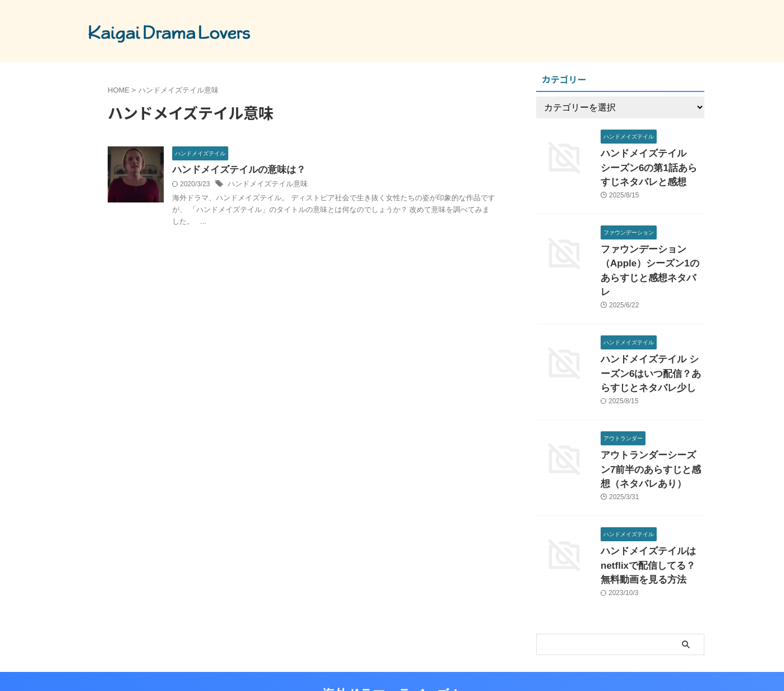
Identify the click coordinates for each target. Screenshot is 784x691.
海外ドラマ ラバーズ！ (392, 654)
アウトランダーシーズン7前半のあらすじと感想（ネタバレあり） (652, 438)
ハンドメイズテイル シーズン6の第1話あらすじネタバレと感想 (652, 165)
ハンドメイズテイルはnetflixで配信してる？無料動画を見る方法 (652, 529)
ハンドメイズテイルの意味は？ (235, 170)
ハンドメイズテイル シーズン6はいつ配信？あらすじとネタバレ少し (650, 347)
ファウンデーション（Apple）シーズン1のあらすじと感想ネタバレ (649, 256)
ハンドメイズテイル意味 (265, 185)
